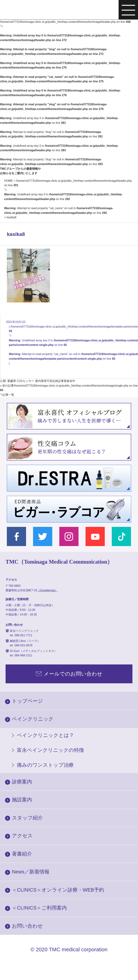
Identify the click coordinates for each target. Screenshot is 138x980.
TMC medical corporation (78, 950)
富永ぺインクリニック (30, 10)
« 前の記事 (7, 386)
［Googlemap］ (48, 590)
